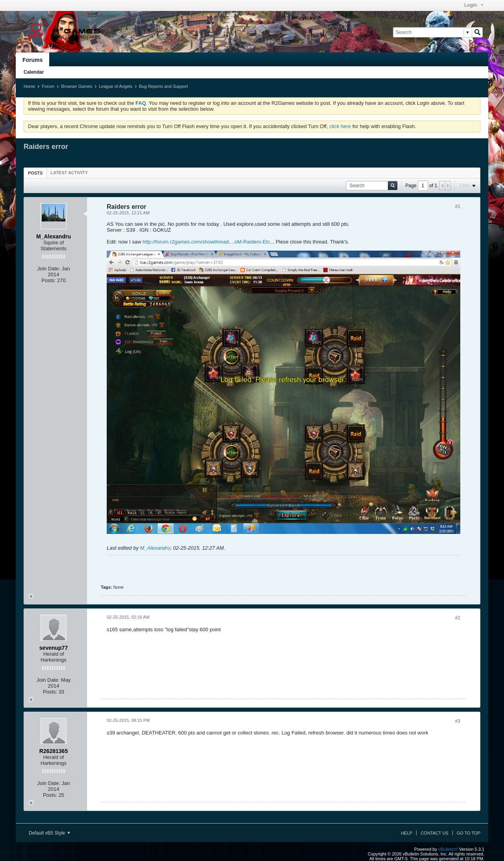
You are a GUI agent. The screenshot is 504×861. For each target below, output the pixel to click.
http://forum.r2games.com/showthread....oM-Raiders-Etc (206, 242)
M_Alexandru (155, 548)
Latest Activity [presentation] (69, 173)
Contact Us (435, 833)
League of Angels (116, 86)
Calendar (34, 72)
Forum (48, 86)
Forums (32, 60)
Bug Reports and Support (163, 86)
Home (29, 86)
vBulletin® (448, 849)
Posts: (48, 280)
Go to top (469, 833)
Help (407, 833)
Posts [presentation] (35, 173)
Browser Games (77, 86)
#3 (458, 721)
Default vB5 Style (49, 833)
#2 (458, 618)
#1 (458, 206)
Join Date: (49, 269)
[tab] (35, 173)
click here (340, 126)
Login (474, 5)
